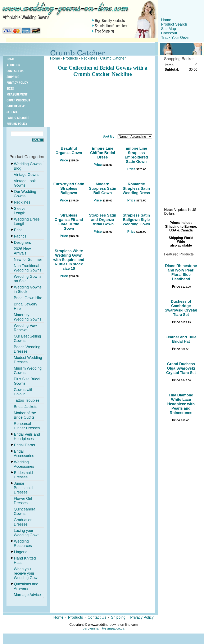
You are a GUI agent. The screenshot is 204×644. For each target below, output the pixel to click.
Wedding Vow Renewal (25, 328)
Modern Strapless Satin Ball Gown (103, 188)
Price (18, 230)
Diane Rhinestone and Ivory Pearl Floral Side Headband (181, 272)
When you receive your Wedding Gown (27, 573)
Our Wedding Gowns (25, 194)
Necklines (22, 202)
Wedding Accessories (24, 464)
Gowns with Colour (24, 392)
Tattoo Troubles (27, 400)
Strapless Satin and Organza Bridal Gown (103, 220)
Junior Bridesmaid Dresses (23, 488)
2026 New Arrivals (22, 251)
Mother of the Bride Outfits (25, 415)
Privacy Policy (142, 617)
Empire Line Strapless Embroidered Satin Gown (136, 155)
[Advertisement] (103, 104)
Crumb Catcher (113, 58)
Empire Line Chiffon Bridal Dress (103, 153)
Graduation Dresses (23, 522)
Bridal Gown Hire (28, 298)
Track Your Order (175, 38)
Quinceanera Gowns (25, 511)
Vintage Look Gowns (25, 183)
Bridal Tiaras (24, 445)
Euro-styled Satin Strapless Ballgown (69, 188)
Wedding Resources (23, 543)
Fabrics (20, 236)
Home (166, 20)
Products (70, 58)
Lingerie (21, 552)
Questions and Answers (26, 586)
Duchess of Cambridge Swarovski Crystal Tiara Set (181, 308)
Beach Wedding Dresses (27, 349)
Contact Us (97, 617)
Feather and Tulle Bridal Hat (181, 339)
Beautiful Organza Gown (69, 151)
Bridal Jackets (26, 407)
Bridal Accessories (24, 454)
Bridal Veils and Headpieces (27, 437)
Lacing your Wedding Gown (27, 533)
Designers (22, 243)
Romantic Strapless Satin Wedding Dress (136, 188)
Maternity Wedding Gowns (28, 317)
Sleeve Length (20, 211)
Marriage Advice (27, 595)
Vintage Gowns (27, 175)
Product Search (174, 24)
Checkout (169, 33)
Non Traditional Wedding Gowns (28, 268)
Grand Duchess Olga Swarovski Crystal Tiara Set (181, 368)
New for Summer (28, 260)
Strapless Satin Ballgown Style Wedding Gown (136, 220)
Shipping (118, 617)
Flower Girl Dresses (23, 501)
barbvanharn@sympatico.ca (103, 628)
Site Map (169, 29)
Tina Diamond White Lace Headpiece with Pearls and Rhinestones (181, 404)
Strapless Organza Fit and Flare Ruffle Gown (69, 222)
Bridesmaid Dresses (23, 475)
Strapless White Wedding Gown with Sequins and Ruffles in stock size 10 (69, 260)
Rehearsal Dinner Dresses (27, 426)
